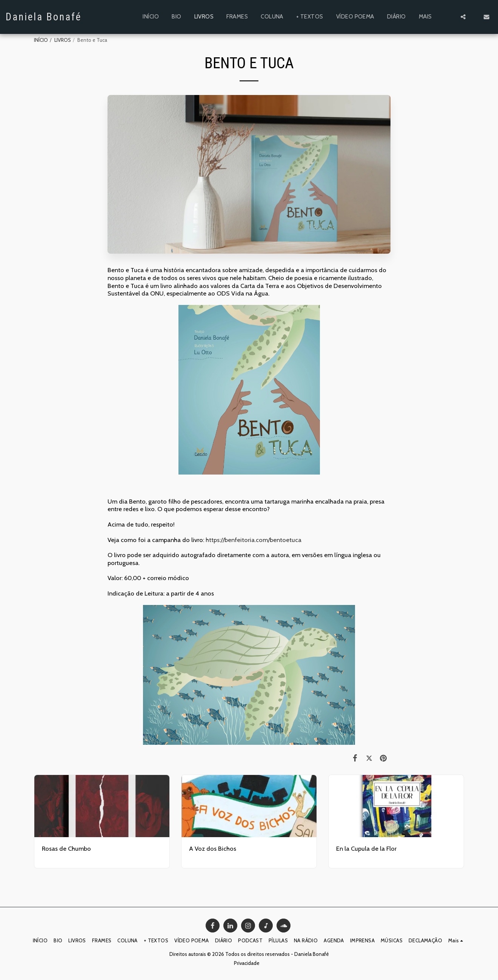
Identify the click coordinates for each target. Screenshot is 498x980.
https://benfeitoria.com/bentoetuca (254, 540)
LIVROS (63, 40)
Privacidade (247, 963)
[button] (463, 17)
